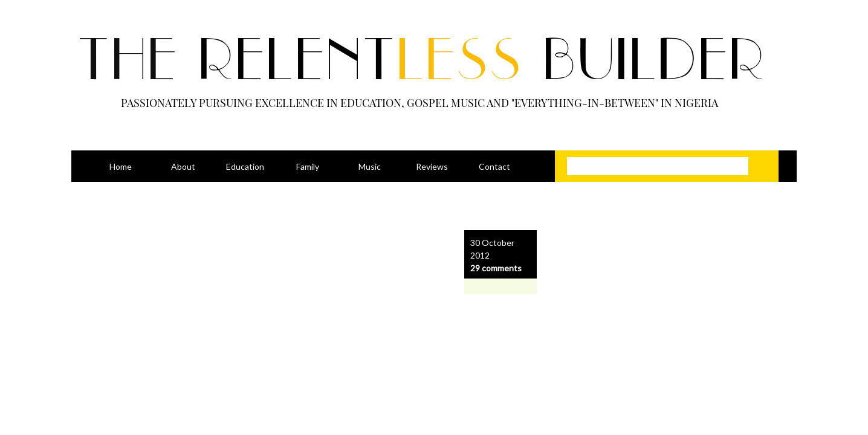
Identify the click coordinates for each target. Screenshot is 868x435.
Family (308, 166)
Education (245, 166)
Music (370, 166)
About (183, 166)
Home (121, 166)
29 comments (496, 268)
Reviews (432, 166)
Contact (494, 166)
